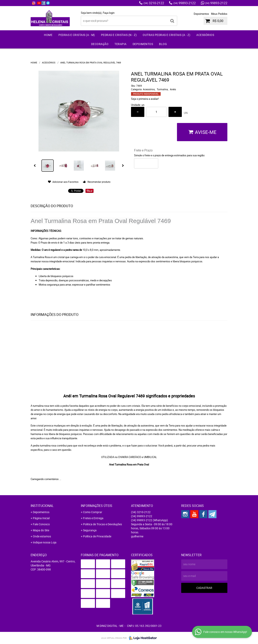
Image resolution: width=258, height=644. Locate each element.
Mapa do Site (41, 530)
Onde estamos (42, 536)
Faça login (109, 13)
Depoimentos (201, 14)
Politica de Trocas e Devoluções (102, 524)
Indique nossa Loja (45, 542)
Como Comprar (93, 512)
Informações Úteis (97, 506)
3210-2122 (154, 3)
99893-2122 (185, 3)
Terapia (121, 44)
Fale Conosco (41, 524)
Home (48, 35)
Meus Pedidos (219, 14)
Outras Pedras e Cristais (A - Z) (166, 35)
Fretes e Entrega (93, 518)
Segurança (90, 530)
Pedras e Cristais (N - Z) (119, 35)
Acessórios (205, 35)
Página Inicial (41, 518)
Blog (163, 44)
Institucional (42, 506)
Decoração (100, 44)
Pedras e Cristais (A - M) (77, 35)
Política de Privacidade (97, 536)
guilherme (137, 536)
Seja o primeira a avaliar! (145, 99)
